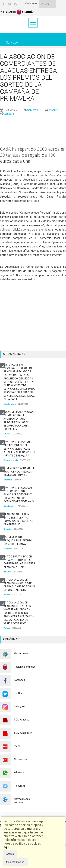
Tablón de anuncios (25, 667)
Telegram (19, 786)
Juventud (8, 480)
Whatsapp (20, 772)
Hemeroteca (21, 654)
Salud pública (10, 506)
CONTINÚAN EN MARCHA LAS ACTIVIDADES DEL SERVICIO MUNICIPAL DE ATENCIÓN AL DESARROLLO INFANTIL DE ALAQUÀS (19, 449)
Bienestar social (11, 460)
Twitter (18, 693)
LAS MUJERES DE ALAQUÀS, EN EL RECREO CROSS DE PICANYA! (18, 540)
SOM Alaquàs (22, 720)
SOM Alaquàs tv (23, 733)
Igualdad (7, 572)
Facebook (19, 680)
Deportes (8, 529)
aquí (6, 847)
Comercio (33, 110)
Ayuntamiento (10, 404)
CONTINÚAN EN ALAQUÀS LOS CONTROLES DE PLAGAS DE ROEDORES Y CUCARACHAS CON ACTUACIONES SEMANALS (19, 495)
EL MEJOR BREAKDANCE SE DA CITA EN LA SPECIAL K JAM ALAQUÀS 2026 (19, 472)
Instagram (20, 706)
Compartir (9, 114)
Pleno (17, 746)
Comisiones (21, 759)
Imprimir (53, 110)
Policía (7, 595)
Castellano (31, 3)
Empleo (7, 434)
